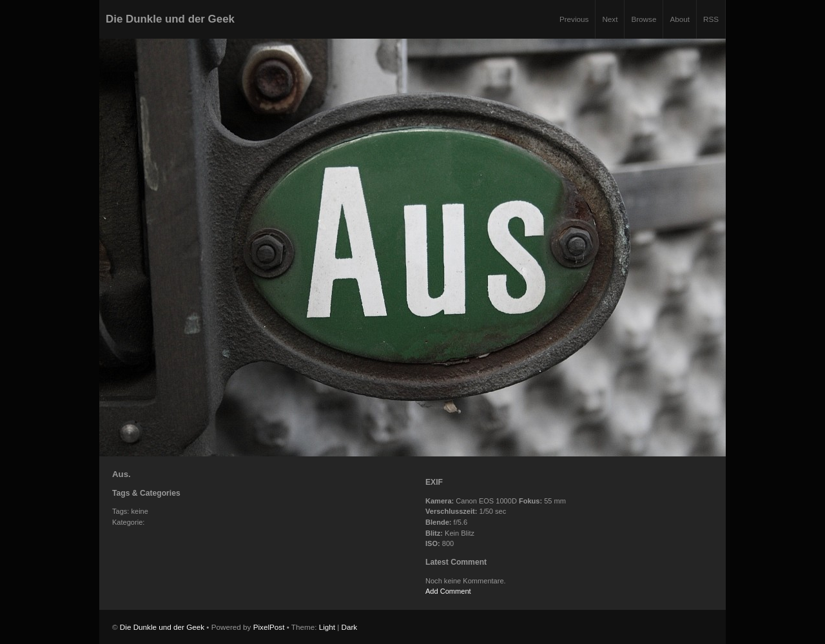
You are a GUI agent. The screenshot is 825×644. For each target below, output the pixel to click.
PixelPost (269, 627)
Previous (574, 19)
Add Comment (448, 591)
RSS (711, 19)
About (680, 19)
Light (327, 627)
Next (610, 19)
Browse (644, 19)
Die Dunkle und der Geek (170, 19)
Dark (350, 627)
